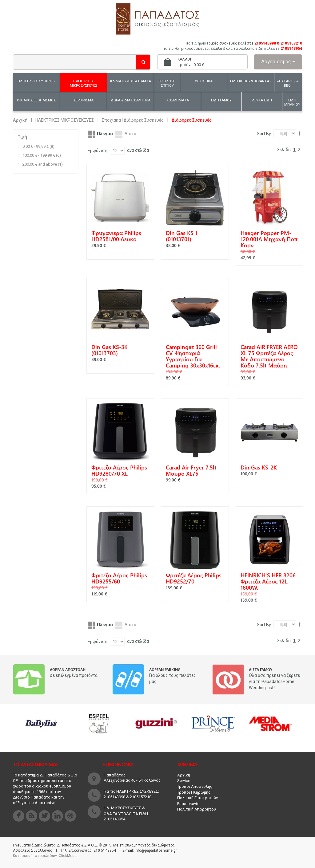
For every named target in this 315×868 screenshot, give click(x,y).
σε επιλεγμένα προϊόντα (74, 675)
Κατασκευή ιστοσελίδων (35, 856)
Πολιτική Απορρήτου (197, 809)
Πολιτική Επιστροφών (197, 798)
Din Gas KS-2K (259, 467)
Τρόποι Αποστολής (195, 786)
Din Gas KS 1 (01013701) (181, 236)
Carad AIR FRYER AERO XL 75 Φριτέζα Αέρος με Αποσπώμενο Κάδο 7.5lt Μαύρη (269, 356)
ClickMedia (68, 856)
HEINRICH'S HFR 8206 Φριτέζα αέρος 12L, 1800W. (268, 581)
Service (184, 781)
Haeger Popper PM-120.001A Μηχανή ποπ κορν (269, 239)
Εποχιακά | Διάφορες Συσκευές (133, 120)
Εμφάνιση (98, 151)
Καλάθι (184, 59)
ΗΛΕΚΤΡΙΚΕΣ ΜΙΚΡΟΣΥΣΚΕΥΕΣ (65, 120)
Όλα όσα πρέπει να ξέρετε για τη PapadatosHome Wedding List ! (274, 681)
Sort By (264, 134)
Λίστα (130, 134)
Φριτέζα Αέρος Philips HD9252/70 (194, 578)
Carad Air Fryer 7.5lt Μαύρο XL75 (191, 470)
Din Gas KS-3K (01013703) (110, 350)
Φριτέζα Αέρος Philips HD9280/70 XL (119, 470)
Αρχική (20, 120)
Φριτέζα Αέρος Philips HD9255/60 (119, 578)
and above (40, 164)
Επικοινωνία (188, 804)
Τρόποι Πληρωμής (194, 792)
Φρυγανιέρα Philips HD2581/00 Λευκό (116, 236)
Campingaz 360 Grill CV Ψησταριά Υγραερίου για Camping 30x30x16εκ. (193, 356)
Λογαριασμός (278, 62)
